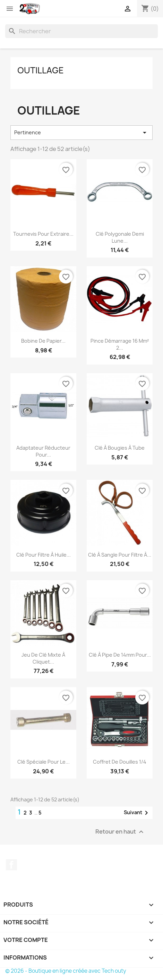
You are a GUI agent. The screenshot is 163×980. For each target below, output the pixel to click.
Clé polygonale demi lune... (120, 237)
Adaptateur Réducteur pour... (43, 451)
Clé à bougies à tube (120, 448)
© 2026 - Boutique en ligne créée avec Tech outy (66, 971)
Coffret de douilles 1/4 (120, 762)
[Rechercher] (81, 31)
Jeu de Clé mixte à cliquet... (43, 658)
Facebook (11, 865)
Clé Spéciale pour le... (44, 762)
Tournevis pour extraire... (43, 234)
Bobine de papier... (43, 341)
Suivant (137, 813)
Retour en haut (120, 832)
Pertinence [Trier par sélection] (81, 133)
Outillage (41, 70)
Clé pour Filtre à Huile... (44, 555)
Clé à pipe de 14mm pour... (120, 655)
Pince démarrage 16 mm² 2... (120, 344)
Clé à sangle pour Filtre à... (120, 555)
